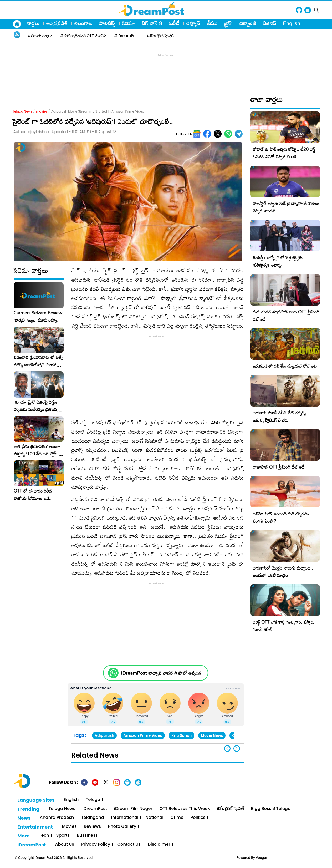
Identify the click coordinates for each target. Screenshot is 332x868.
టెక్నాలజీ (248, 23)
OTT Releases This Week (185, 809)
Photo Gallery (122, 827)
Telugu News (23, 111)
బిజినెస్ (269, 23)
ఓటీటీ (174, 23)
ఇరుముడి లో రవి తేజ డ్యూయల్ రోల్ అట (285, 366)
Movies (69, 827)
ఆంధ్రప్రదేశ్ (57, 23)
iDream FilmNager (133, 809)
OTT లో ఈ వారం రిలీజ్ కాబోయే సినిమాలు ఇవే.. (33, 495)
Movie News (212, 735)
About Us (65, 844)
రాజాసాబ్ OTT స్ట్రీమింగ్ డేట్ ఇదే (279, 467)
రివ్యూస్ (193, 23)
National (154, 818)
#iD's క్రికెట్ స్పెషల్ (160, 36)
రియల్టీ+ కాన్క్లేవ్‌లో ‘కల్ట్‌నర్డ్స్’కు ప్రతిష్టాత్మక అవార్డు (278, 261)
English (292, 23)
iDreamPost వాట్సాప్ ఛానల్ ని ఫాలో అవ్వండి (161, 673)
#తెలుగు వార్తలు (40, 36)
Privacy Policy (96, 844)
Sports (63, 836)
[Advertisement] (166, 70)
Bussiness (87, 836)
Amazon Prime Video (143, 735)
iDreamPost (95, 809)
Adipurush (104, 735)
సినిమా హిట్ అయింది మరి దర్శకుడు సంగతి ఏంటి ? (281, 517)
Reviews (92, 827)
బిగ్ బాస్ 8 (152, 23)
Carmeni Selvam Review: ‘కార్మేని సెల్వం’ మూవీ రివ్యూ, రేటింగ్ (39, 317)
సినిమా (129, 23)
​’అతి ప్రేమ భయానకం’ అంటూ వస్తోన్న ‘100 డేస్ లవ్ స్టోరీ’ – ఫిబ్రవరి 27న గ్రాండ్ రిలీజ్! (38, 450)
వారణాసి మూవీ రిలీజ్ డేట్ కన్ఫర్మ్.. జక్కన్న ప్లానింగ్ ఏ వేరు (281, 416)
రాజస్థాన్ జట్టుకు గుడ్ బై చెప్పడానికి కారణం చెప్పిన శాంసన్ (286, 207)
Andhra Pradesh (57, 818)
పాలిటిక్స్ (107, 23)
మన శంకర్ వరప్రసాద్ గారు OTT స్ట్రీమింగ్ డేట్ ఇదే (286, 315)
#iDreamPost (126, 36)
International (125, 818)
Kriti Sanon (182, 735)
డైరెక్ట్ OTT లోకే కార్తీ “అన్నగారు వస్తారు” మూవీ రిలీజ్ (285, 626)
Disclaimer (159, 844)
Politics (198, 818)
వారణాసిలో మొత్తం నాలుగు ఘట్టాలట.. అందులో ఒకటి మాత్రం (283, 572)
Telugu (93, 800)
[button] (237, 748)
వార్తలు (33, 23)
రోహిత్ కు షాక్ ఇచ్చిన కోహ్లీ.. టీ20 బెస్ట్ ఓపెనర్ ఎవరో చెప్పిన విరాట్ (284, 153)
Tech (44, 836)
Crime (177, 818)
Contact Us (129, 844)
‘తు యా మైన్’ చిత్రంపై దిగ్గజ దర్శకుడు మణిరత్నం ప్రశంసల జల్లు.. (37, 406)
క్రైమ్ (229, 23)
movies (42, 111)
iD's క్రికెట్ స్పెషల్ (230, 809)
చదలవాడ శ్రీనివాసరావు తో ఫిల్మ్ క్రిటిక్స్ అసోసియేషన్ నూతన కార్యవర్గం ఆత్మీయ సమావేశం (38, 361)
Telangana (92, 818)
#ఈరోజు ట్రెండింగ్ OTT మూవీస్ (83, 36)
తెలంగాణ (83, 23)
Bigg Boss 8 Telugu (271, 809)
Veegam (263, 858)
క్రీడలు (212, 23)
